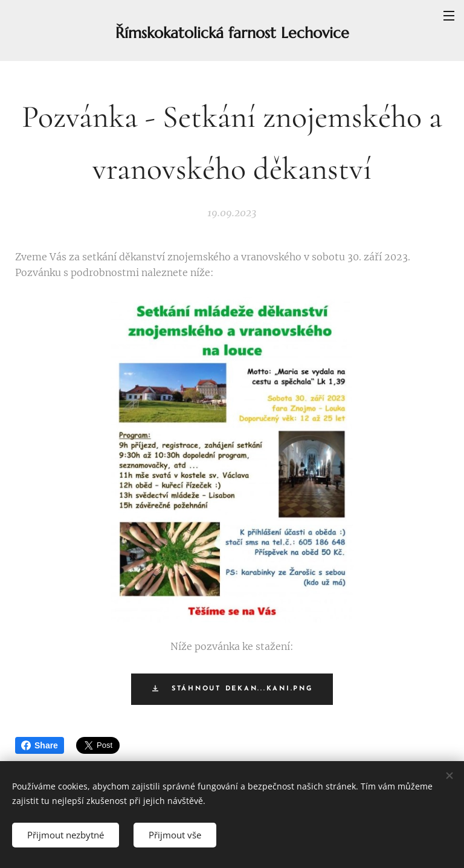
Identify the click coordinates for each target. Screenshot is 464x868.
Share (40, 745)
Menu (449, 16)
